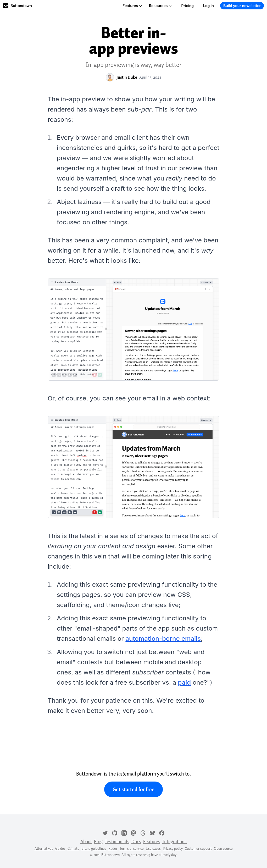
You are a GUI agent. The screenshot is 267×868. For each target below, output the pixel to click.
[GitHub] (115, 832)
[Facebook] (162, 832)
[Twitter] (105, 832)
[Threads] (143, 832)
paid (185, 682)
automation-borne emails (163, 639)
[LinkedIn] (124, 832)
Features (132, 6)
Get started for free (133, 789)
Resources (160, 6)
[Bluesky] (152, 832)
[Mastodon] (133, 832)
